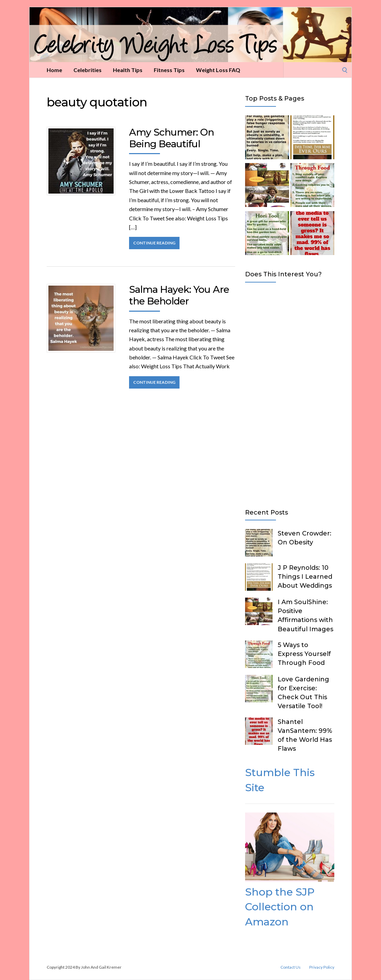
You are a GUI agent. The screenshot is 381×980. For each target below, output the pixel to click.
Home (54, 70)
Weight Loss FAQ (218, 70)
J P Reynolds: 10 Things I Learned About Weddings (305, 577)
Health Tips (128, 70)
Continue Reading (154, 243)
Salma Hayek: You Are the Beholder (179, 295)
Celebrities (88, 70)
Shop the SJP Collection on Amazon (280, 907)
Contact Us (291, 967)
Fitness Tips (169, 70)
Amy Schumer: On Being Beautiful (171, 138)
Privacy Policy (322, 967)
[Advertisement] (290, 394)
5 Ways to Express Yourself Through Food (304, 654)
